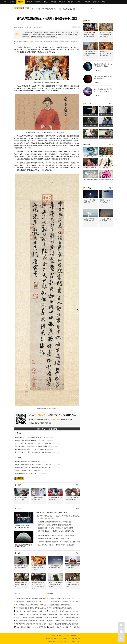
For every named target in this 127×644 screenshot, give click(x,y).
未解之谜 (71, 2)
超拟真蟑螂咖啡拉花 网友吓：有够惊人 (27, 474)
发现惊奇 (88, 2)
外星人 (46, 2)
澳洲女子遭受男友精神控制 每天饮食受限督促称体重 (65, 624)
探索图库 (96, 2)
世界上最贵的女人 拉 (91, 114)
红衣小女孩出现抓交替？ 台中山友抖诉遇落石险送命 (33, 627)
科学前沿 (53, 2)
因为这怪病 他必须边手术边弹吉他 (60, 605)
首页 (5, 2)
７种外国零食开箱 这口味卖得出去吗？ (61, 608)
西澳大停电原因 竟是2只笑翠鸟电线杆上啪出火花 (31, 605)
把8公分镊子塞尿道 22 (106, 126)
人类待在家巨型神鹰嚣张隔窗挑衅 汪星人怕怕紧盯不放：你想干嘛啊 (59, 542)
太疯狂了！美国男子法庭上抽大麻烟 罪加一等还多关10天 (67, 621)
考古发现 (38, 2)
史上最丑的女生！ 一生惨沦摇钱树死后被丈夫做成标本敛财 (33, 452)
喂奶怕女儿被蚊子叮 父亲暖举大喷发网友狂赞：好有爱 (33, 618)
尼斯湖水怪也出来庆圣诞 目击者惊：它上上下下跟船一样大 (67, 598)
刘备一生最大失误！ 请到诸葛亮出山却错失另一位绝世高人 (33, 443)
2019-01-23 (98, 83)
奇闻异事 (21, 2)
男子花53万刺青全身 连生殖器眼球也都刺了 (28, 462)
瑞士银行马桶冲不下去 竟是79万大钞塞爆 (28, 471)
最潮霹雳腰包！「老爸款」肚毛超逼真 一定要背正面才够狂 (33, 468)
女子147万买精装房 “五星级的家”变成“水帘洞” (30, 621)
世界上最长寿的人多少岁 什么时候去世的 (28, 602)
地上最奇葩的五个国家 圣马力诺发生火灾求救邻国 (31, 614)
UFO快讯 (62, 2)
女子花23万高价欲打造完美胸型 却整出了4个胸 (63, 611)
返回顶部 (121, 639)
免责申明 (74, 636)
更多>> (78, 485)
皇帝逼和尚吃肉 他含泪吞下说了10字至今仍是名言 (30, 449)
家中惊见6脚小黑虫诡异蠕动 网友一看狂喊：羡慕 (64, 614)
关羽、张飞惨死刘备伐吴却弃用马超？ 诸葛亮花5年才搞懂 (67, 602)
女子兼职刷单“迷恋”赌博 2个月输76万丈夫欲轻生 (31, 608)
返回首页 (121, 625)
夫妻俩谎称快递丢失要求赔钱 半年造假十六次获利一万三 (33, 624)
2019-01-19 (98, 70)
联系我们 (60, 636)
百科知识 (12, 2)
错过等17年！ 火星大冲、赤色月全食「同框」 (53, 513)
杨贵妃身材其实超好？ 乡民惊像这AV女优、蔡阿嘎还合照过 (56, 531)
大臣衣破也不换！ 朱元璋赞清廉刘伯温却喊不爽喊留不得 (32, 446)
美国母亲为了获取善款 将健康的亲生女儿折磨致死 (30, 440)
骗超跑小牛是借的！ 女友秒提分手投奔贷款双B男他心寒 (67, 627)
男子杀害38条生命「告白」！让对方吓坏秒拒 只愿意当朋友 (56, 545)
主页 (32, 9)
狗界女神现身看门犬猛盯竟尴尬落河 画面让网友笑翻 (65, 618)
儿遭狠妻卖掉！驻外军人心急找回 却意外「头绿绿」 (54, 539)
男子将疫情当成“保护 (91, 126)
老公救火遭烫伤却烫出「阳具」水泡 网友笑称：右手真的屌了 (34, 465)
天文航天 (79, 2)
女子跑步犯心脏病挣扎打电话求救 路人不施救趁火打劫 (54, 522)
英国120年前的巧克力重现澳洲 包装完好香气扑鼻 (30, 437)
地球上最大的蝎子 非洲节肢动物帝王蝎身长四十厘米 (32, 611)
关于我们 (53, 636)
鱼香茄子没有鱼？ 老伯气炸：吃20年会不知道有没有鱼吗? (55, 528)
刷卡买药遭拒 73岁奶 (106, 137)
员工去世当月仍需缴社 (91, 137)
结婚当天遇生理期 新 (106, 114)
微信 (121, 632)
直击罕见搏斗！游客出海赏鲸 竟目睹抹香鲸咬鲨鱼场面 (54, 525)
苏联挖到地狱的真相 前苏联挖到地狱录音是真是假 (31, 598)
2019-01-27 (98, 95)
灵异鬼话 (29, 2)
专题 (103, 2)
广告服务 (67, 636)
